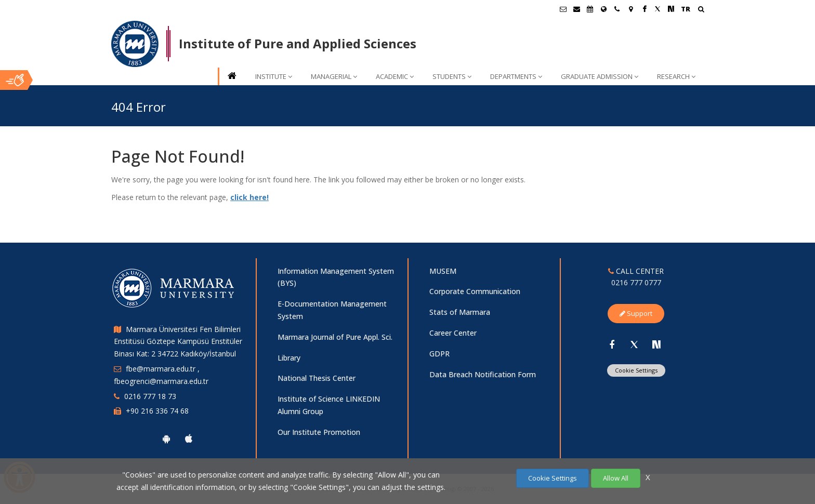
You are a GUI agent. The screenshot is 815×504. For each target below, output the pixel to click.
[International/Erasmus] (603, 9)
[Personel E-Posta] (576, 9)
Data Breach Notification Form (483, 374)
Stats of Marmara (460, 312)
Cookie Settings (636, 370)
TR (686, 9)
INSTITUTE (274, 76)
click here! (249, 197)
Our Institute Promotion (319, 432)
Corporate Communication (475, 291)
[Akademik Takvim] (590, 9)
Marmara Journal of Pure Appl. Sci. (335, 337)
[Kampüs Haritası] (630, 9)
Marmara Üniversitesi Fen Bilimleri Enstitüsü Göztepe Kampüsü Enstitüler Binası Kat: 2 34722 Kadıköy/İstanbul (178, 342)
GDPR (439, 354)
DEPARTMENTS (516, 76)
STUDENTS (452, 76)
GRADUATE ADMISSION (600, 76)
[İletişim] (617, 9)
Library (289, 358)
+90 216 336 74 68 (157, 411)
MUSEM (443, 271)
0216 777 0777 (636, 282)
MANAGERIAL (334, 76)
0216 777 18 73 (150, 396)
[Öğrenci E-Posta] (563, 9)
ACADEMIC (395, 76)
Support (636, 313)
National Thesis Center (317, 378)
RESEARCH (676, 76)
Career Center (453, 333)
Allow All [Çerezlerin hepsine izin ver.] (616, 478)
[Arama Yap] (701, 10)
